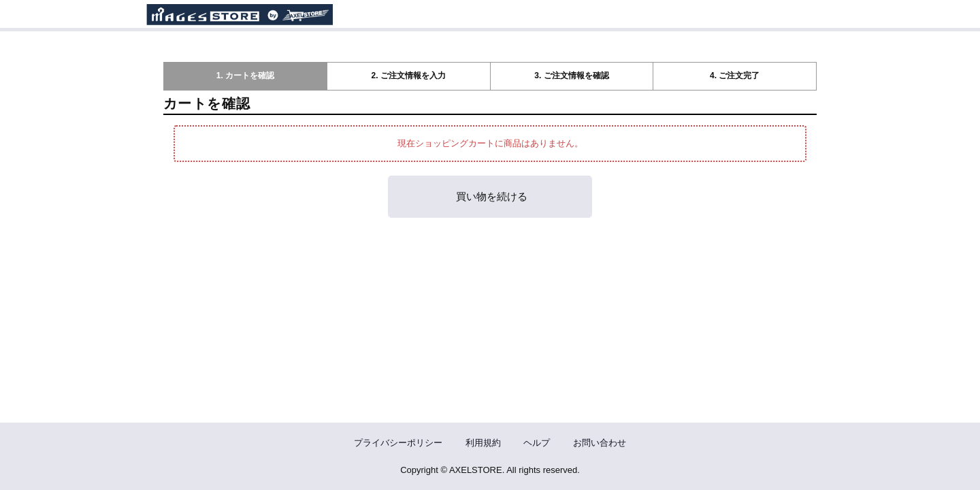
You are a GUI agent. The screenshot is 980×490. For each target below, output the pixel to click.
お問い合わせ (600, 443)
